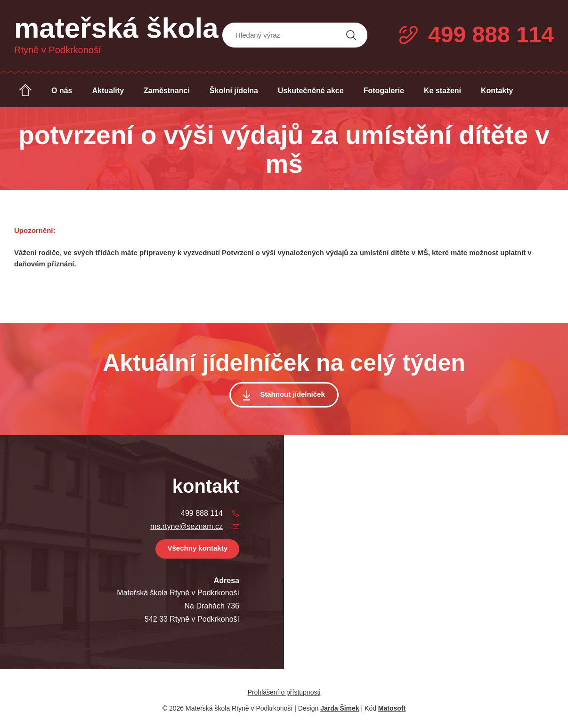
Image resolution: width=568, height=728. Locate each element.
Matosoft (392, 708)
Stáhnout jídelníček (292, 394)
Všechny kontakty (197, 548)
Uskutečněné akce (311, 91)
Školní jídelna (234, 91)
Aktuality (108, 91)
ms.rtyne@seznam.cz (187, 526)
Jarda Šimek (340, 708)
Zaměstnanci (167, 91)
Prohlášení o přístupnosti (284, 692)
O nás (62, 91)
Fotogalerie (384, 91)
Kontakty (497, 91)
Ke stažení (442, 91)
